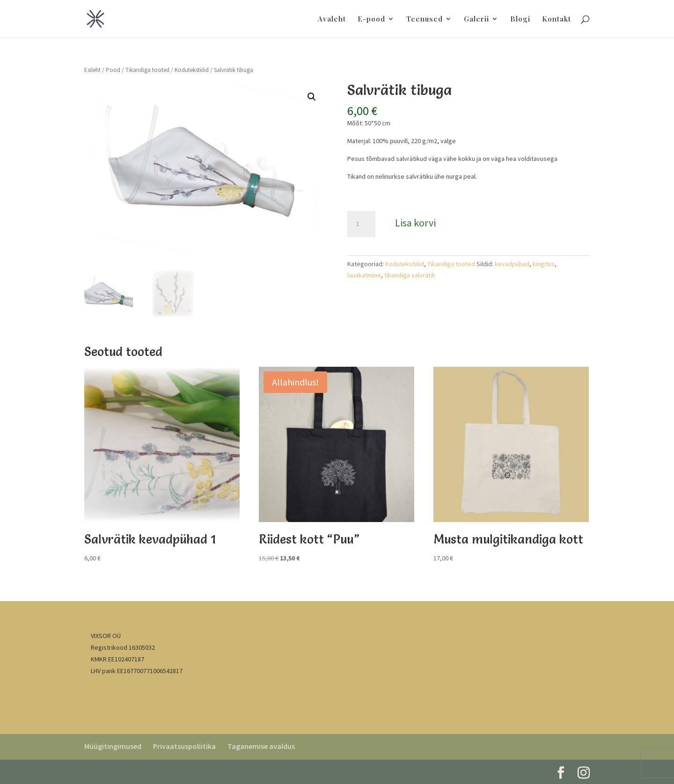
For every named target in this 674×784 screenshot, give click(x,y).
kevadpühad (512, 264)
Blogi (520, 19)
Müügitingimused (113, 746)
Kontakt (557, 19)
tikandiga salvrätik (410, 275)
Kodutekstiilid (192, 70)
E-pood (371, 19)
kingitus (544, 264)
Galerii (476, 19)
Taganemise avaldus (261, 746)
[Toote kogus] (361, 224)
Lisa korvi (415, 223)
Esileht (92, 70)
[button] (312, 97)
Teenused (425, 19)
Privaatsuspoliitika (184, 746)
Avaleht (332, 19)
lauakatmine (364, 275)
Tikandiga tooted (147, 70)
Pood (113, 70)
